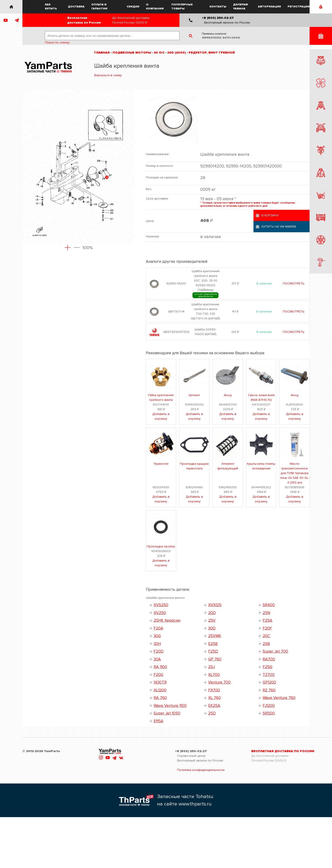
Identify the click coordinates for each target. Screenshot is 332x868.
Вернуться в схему (108, 75)
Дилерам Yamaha (240, 7)
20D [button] (212, 613)
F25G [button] (268, 667)
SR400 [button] (269, 605)
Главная (102, 53)
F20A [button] (158, 628)
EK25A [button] (214, 706)
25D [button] (212, 713)
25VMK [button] (215, 636)
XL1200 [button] (160, 690)
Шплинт (194, 395)
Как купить (51, 7)
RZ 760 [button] (269, 690)
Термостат (161, 464)
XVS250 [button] (161, 605)
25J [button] (211, 667)
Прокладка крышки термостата (194, 466)
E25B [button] (213, 644)
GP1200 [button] (269, 682)
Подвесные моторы (132, 53)
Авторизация (269, 7)
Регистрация (299, 7)
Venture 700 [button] (219, 682)
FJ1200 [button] (269, 706)
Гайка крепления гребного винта (161, 397)
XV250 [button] (160, 613)
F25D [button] (213, 651)
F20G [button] (158, 675)
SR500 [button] (269, 713)
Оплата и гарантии (99, 7)
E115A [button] (158, 721)
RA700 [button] (269, 659)
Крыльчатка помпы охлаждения (261, 466)
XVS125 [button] (215, 605)
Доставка (76, 7)
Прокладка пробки (161, 546)
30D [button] (212, 628)
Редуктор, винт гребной (212, 53)
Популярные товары (182, 7)
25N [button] (266, 613)
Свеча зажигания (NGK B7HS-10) (261, 397)
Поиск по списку (57, 42)
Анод (228, 395)
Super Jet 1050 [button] (167, 713)
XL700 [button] (214, 675)
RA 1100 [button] (160, 667)
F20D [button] (159, 651)
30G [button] (157, 636)
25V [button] (212, 620)
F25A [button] (268, 620)
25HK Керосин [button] (167, 620)
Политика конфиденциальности (201, 770)
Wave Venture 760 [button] (279, 698)
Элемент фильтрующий (228, 466)
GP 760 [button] (215, 659)
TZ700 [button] (269, 675)
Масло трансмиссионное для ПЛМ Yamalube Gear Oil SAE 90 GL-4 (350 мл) (295, 473)
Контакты (218, 7)
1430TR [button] (160, 682)
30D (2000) (177, 53)
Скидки (133, 7)
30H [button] (157, 644)
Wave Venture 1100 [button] (170, 706)
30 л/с (159, 53)
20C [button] (266, 636)
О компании (155, 7)
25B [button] (266, 644)
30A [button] (157, 659)
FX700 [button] (214, 690)
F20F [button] (267, 628)
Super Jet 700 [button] (275, 651)
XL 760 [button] (214, 698)
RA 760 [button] (160, 698)
